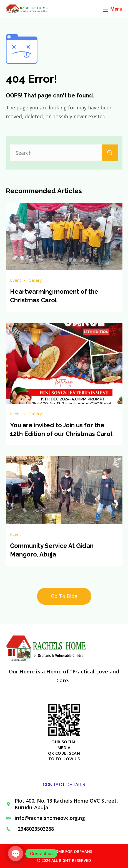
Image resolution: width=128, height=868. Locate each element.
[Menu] (113, 9)
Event (16, 280)
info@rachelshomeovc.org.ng (50, 818)
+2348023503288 (34, 829)
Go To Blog (64, 596)
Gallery (35, 280)
